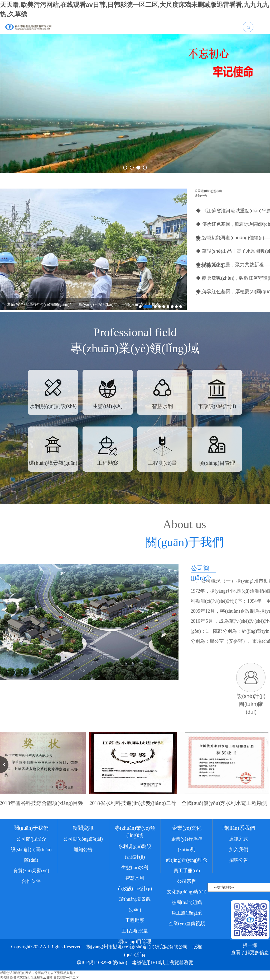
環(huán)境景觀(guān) (135, 912)
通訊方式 (239, 847)
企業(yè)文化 (187, 836)
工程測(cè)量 (135, 939)
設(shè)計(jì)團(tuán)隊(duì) (31, 863)
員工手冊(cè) (187, 879)
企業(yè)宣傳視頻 (187, 931)
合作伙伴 (31, 889)
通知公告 (201, 196)
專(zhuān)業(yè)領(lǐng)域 (135, 840)
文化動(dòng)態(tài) (187, 900)
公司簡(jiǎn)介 (31, 847)
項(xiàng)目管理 (135, 949)
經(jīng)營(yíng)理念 (187, 868)
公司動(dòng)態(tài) (208, 191)
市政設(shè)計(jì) (135, 897)
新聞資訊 (83, 836)
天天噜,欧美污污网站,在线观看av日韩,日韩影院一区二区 (39, 978)
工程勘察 (135, 928)
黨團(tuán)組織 (187, 910)
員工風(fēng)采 (187, 921)
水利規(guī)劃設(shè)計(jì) (135, 860)
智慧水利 (135, 886)
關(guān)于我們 (31, 836)
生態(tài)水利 (135, 875)
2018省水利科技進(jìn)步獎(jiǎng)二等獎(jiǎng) (133, 808)
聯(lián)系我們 (239, 836)
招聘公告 (239, 868)
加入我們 (239, 857)
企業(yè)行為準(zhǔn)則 (187, 852)
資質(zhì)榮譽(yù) (31, 879)
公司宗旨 (187, 889)
